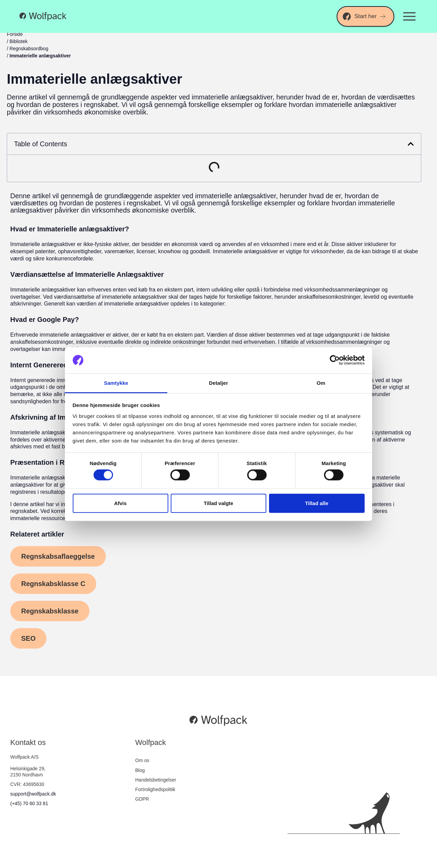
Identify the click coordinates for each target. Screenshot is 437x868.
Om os (142, 760)
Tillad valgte (218, 503)
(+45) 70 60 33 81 (29, 803)
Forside (15, 34)
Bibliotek (19, 41)
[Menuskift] (409, 16)
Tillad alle (316, 503)
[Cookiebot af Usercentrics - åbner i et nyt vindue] (335, 360)
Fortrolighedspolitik (155, 789)
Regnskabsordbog (29, 49)
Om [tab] (321, 383)
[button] (411, 144)
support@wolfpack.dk (33, 794)
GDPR (142, 799)
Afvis (120, 503)
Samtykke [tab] (116, 383)
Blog (140, 770)
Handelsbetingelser (156, 780)
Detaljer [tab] (218, 383)
